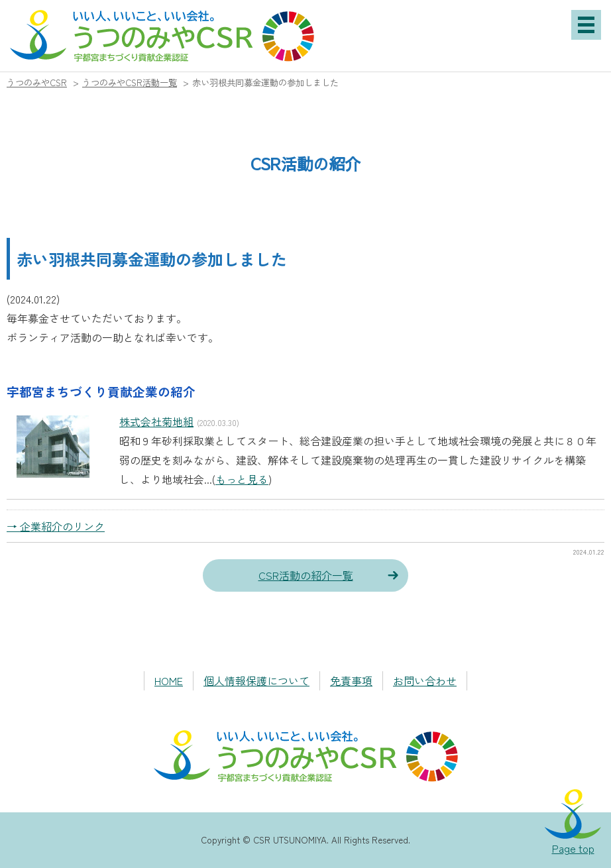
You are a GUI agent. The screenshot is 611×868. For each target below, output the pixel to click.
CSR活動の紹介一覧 (306, 575)
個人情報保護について (256, 680)
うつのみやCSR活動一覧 (130, 82)
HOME (169, 680)
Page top (573, 848)
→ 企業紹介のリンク (56, 526)
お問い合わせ (425, 680)
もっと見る (242, 479)
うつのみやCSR (37, 82)
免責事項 (351, 680)
